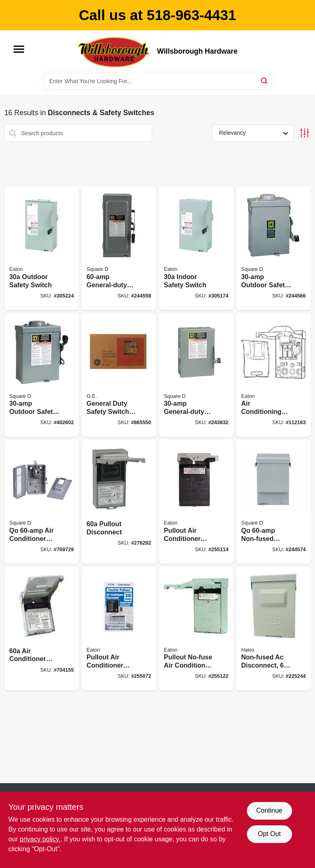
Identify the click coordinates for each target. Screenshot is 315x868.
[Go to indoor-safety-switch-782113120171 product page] (196, 248)
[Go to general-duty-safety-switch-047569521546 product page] (196, 375)
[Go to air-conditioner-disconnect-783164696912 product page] (42, 629)
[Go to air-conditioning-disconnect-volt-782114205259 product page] (274, 375)
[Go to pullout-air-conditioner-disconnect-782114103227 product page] (196, 502)
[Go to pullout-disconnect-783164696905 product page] (119, 502)
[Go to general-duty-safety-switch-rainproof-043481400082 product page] (119, 375)
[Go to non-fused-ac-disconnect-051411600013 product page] (274, 629)
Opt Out (269, 834)
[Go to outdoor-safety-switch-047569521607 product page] (274, 248)
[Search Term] (157, 81)
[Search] (265, 81)
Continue (269, 810)
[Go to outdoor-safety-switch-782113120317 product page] (42, 248)
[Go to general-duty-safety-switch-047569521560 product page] (119, 248)
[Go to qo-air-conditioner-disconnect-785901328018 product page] (42, 502)
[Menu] (19, 49)
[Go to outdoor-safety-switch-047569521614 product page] (42, 375)
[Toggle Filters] (305, 133)
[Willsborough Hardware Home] (114, 52)
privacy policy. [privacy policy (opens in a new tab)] (40, 839)
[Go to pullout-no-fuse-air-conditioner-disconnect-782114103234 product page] (196, 629)
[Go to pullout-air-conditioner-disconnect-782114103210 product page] (119, 629)
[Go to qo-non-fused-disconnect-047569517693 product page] (274, 502)
